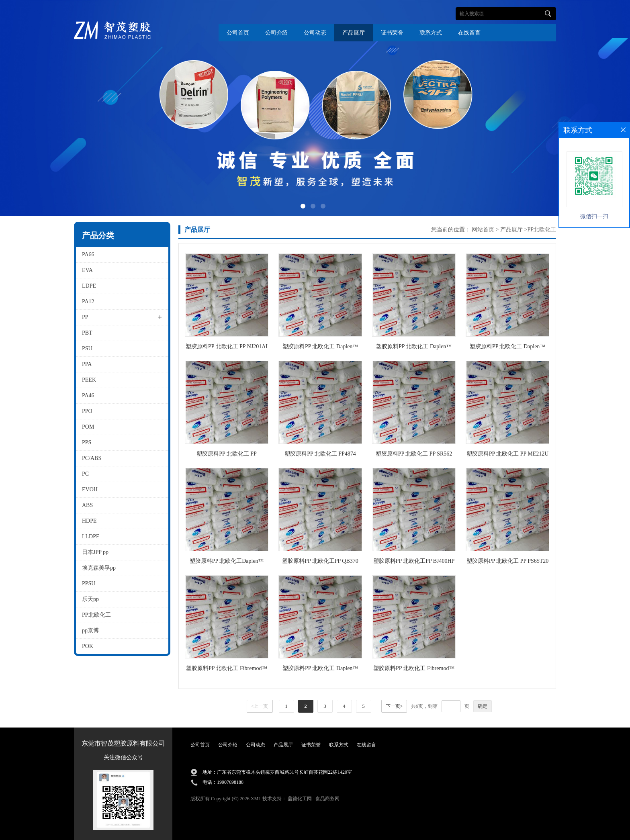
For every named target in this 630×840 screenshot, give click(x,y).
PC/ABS (92, 458)
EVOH (90, 489)
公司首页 (238, 33)
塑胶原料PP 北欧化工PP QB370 (320, 561)
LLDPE (91, 536)
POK (88, 646)
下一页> (394, 706)
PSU (87, 348)
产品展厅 (354, 33)
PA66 (88, 254)
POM (88, 427)
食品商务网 (327, 799)
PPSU (89, 584)
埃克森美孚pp (99, 568)
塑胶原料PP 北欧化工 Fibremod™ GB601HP (414, 670)
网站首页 (483, 230)
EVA (87, 270)
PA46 (88, 395)
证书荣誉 (392, 33)
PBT (87, 333)
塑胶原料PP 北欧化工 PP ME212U (508, 454)
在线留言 (469, 33)
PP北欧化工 (96, 615)
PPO (87, 411)
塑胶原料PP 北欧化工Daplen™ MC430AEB (227, 563)
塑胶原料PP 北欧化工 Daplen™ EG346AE (320, 670)
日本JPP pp (95, 552)
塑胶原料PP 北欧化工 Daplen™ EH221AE (414, 348)
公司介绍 (276, 33)
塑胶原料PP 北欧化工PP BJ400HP (414, 561)
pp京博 (90, 631)
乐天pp (90, 599)
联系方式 (431, 33)
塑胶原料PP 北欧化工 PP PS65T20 (508, 561)
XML (256, 799)
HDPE (89, 521)
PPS (87, 442)
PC (85, 474)
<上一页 (260, 706)
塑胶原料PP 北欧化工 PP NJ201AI (227, 346)
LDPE (89, 286)
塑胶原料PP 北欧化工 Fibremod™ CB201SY (227, 670)
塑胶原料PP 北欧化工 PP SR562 (414, 454)
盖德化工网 (300, 799)
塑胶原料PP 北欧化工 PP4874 (320, 454)
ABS (87, 505)
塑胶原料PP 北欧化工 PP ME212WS (227, 455)
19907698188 (230, 782)
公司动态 (315, 33)
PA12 (88, 301)
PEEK (89, 380)
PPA (87, 364)
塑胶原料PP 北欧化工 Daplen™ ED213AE (320, 348)
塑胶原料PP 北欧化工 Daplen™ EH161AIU (507, 348)
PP (85, 317)
